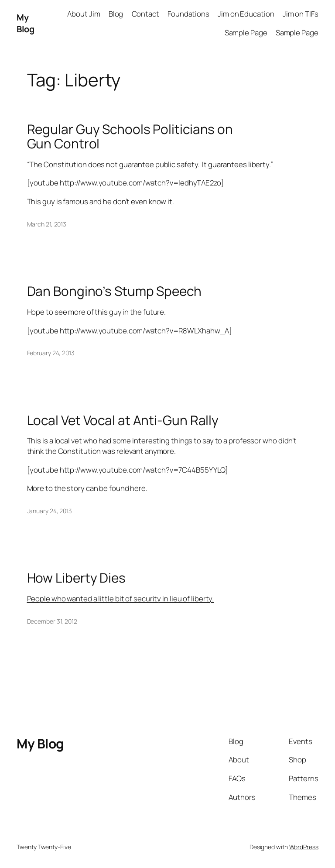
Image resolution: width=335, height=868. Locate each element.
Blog (116, 14)
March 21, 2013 (47, 224)
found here (127, 488)
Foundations (188, 14)
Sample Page (246, 33)
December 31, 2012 (52, 621)
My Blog (25, 23)
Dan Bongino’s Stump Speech (114, 291)
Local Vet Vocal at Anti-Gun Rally (123, 420)
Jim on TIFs (301, 14)
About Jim (84, 14)
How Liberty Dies (76, 578)
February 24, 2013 (51, 353)
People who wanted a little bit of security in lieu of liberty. (121, 599)
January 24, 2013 (50, 511)
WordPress (304, 847)
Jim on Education (246, 14)
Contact (145, 14)
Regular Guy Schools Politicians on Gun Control (130, 136)
